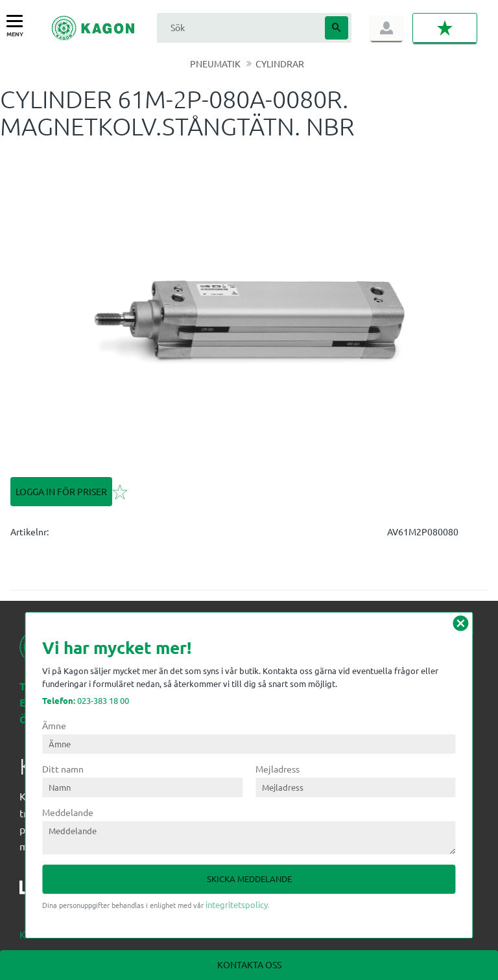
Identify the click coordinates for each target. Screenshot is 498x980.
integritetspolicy (237, 904)
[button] (18, 22)
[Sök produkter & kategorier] (239, 28)
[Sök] (337, 28)
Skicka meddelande (249, 879)
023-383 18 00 (86, 700)
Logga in (386, 28)
